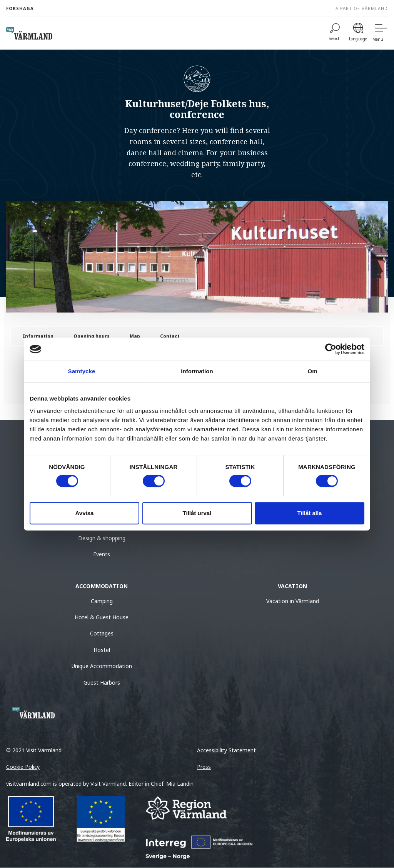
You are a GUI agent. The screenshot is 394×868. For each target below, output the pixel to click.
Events (102, 554)
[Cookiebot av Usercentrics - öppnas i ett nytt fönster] (331, 349)
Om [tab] (312, 371)
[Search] (335, 33)
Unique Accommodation (102, 666)
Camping (102, 601)
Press (204, 767)
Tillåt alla (310, 513)
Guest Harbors (102, 683)
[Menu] (380, 33)
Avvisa (85, 513)
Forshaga (20, 8)
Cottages (102, 633)
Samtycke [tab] (82, 371)
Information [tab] (197, 371)
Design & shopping (102, 538)
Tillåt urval (197, 513)
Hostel (102, 650)
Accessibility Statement (226, 750)
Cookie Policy (23, 767)
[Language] (358, 33)
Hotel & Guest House (102, 617)
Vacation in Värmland (293, 601)
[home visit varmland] (29, 33)
